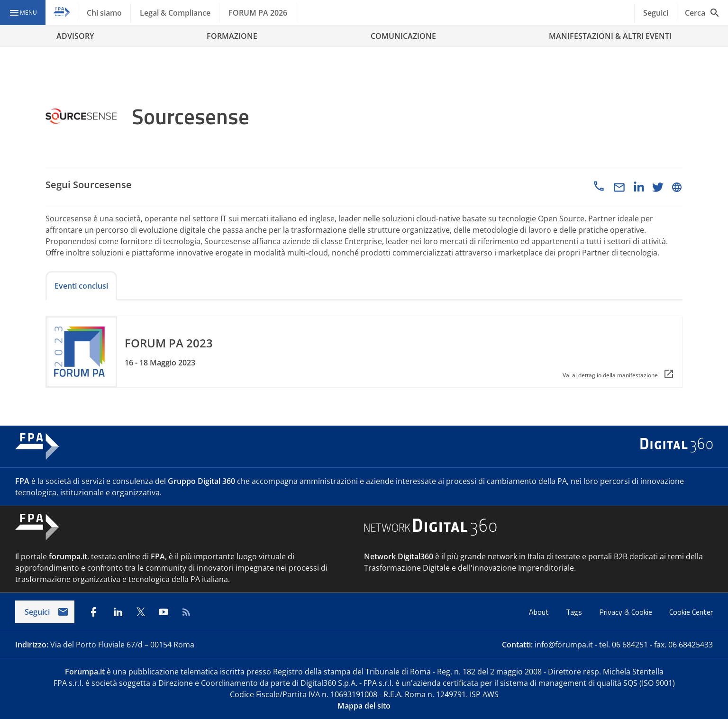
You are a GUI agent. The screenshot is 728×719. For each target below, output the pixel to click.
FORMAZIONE (232, 36)
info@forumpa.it (564, 645)
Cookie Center (691, 612)
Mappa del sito (364, 706)
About (540, 612)
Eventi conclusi (81, 286)
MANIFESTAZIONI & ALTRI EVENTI (610, 36)
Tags (575, 612)
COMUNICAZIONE (403, 36)
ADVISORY (75, 36)
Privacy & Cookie (627, 612)
